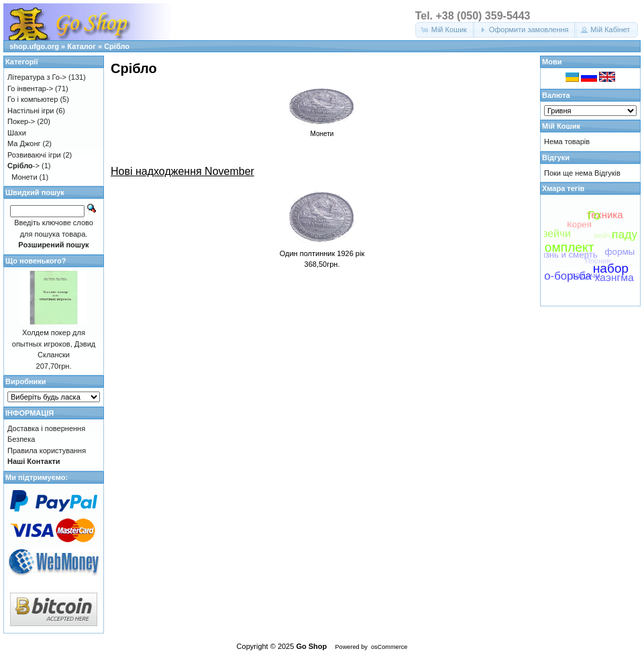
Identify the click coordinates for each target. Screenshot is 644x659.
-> (23, 166)
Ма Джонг (24, 143)
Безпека (21, 439)
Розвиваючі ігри (34, 155)
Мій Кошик (561, 126)
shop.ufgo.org (34, 46)
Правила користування (47, 451)
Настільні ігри (31, 111)
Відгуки (556, 158)
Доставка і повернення (46, 428)
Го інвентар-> (30, 88)
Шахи (17, 133)
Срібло (117, 46)
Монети (24, 177)
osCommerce (389, 647)
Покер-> (21, 121)
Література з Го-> (37, 77)
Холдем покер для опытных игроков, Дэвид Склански (54, 344)
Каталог (82, 46)
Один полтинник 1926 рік (322, 253)
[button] (445, 30)
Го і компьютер (33, 99)
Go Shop (311, 646)
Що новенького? (36, 261)
